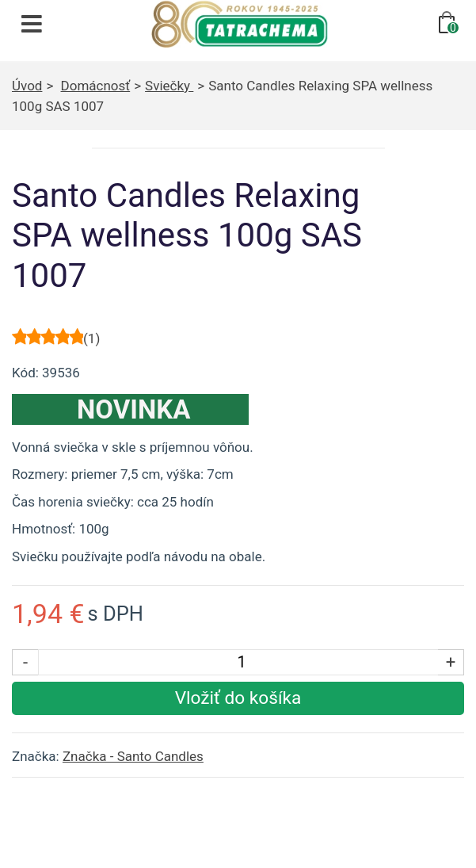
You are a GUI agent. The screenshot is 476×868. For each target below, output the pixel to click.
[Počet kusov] (242, 662)
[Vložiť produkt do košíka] (238, 698)
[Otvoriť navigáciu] (32, 24)
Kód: (25, 373)
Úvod (27, 86)
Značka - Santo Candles (133, 756)
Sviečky (169, 86)
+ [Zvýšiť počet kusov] (451, 662)
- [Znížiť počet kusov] (25, 662)
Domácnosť (96, 86)
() (91, 338)
